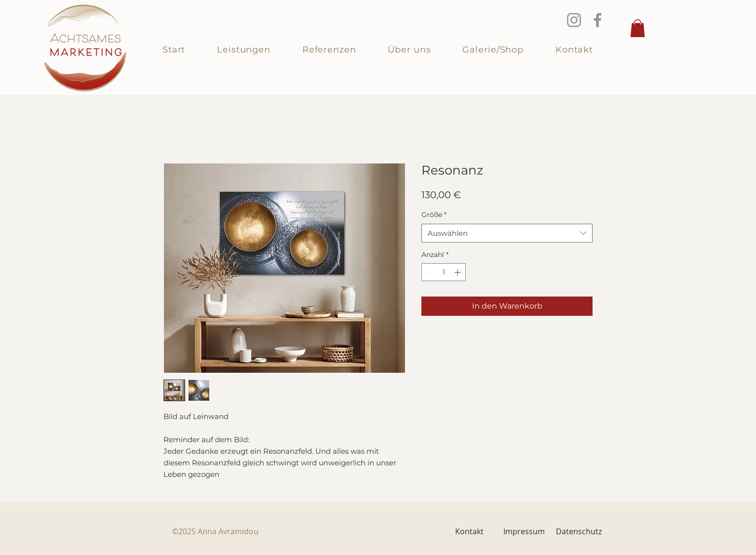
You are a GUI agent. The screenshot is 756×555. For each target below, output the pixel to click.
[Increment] (458, 272)
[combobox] (507, 233)
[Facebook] (598, 20)
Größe (434, 215)
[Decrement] (429, 272)
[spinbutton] (444, 272)
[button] (638, 28)
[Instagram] (574, 20)
